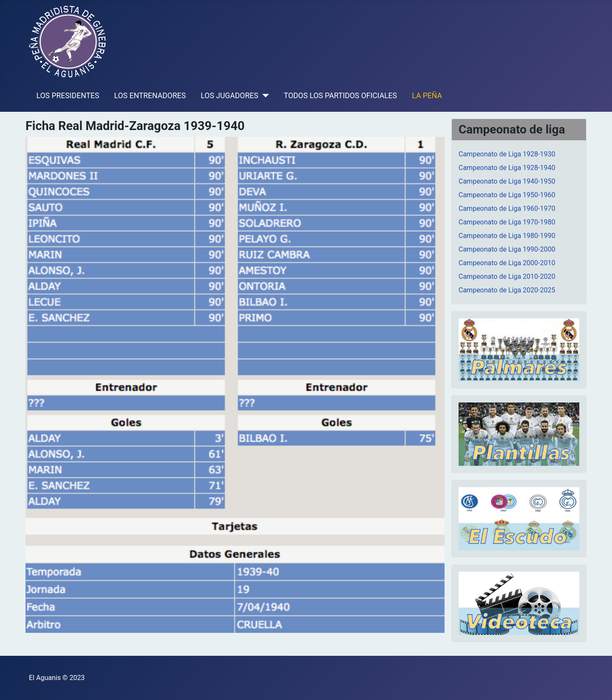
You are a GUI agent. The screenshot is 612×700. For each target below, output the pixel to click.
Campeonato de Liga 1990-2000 (507, 249)
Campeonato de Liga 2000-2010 (507, 263)
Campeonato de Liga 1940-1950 (507, 181)
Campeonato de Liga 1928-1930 (507, 154)
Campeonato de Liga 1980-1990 (507, 236)
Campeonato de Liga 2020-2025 (507, 290)
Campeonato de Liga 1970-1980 (507, 222)
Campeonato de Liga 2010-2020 (507, 276)
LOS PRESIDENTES (68, 96)
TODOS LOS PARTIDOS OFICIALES (340, 96)
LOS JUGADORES (229, 96)
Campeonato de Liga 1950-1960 (507, 195)
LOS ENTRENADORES (150, 96)
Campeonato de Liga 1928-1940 (507, 168)
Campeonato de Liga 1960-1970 (507, 208)
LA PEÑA (427, 96)
